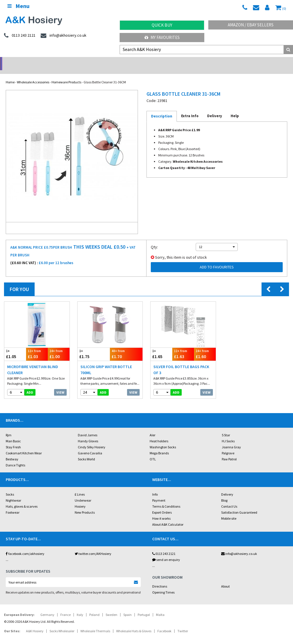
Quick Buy (162, 25)
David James (88, 428)
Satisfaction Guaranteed (239, 505)
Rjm (9, 428)
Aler (153, 428)
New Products (85, 505)
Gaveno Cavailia (90, 446)
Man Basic (13, 434)
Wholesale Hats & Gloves (134, 624)
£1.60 (205, 346)
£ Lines (80, 487)
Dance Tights (15, 458)
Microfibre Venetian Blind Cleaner (33, 362)
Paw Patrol (229, 452)
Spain (127, 607)
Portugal (144, 607)
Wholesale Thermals (95, 624)
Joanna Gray (231, 440)
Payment (159, 493)
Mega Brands (159, 446)
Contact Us (229, 499)
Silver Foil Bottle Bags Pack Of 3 (181, 362)
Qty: (154, 239)
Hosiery (80, 499)
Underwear (83, 493)
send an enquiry (166, 552)
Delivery (227, 487)
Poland (94, 607)
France (66, 607)
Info (155, 487)
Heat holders (159, 434)
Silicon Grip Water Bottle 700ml (106, 362)
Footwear (13, 505)
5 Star (226, 428)
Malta (160, 607)
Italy (80, 607)
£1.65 (161, 346)
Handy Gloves (88, 434)
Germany (47, 607)
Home (10, 75)
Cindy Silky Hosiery (92, 440)
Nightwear (13, 493)
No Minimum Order (37, 62)
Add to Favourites (217, 260)
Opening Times (163, 585)
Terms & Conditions (166, 499)
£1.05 (15, 346)
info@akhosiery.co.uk (239, 546)
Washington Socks (163, 440)
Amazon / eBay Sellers (251, 25)
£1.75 (94, 346)
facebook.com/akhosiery (25, 546)
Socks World (86, 452)
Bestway (12, 452)
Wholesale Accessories (33, 75)
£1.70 (126, 346)
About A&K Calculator (168, 517)
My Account (110, 62)
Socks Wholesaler (62, 624)
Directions (160, 579)
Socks (10, 487)
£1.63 (183, 346)
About (225, 579)
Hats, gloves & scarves (22, 499)
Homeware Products (66, 75)
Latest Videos (256, 62)
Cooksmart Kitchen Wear (24, 446)
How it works (161, 511)
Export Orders (162, 505)
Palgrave (228, 446)
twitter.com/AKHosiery (93, 546)
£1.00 (59, 346)
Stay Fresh (13, 440)
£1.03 (37, 346)
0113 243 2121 (164, 546)
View (60, 385)
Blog (224, 493)
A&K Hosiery (35, 624)
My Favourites (162, 37)
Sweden (111, 607)
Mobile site (229, 511)
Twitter (183, 624)
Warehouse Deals (183, 62)
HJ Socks (228, 434)
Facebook (164, 624)
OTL (153, 452)
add (30, 385)
